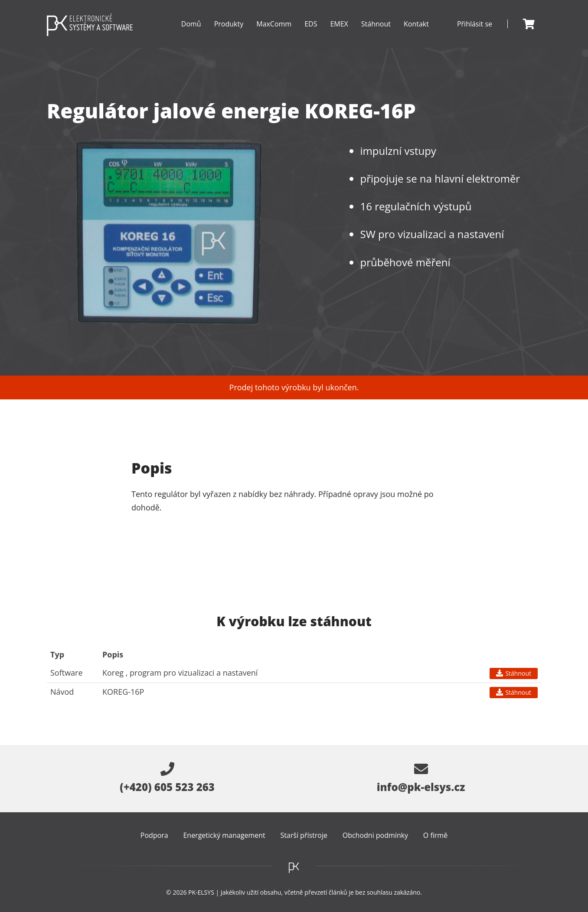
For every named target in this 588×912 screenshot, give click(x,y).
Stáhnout (376, 24)
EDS (311, 33)
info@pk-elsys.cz (421, 778)
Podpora (154, 835)
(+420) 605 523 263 (167, 778)
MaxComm (274, 33)
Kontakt (416, 24)
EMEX (339, 33)
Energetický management (224, 835)
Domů (191, 24)
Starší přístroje (304, 835)
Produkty (229, 33)
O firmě (435, 835)
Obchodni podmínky (375, 835)
